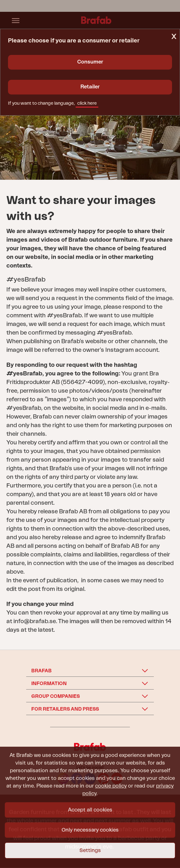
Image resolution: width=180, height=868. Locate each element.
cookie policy (111, 786)
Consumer (90, 62)
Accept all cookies (90, 810)
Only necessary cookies (90, 830)
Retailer (90, 87)
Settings (90, 850)
